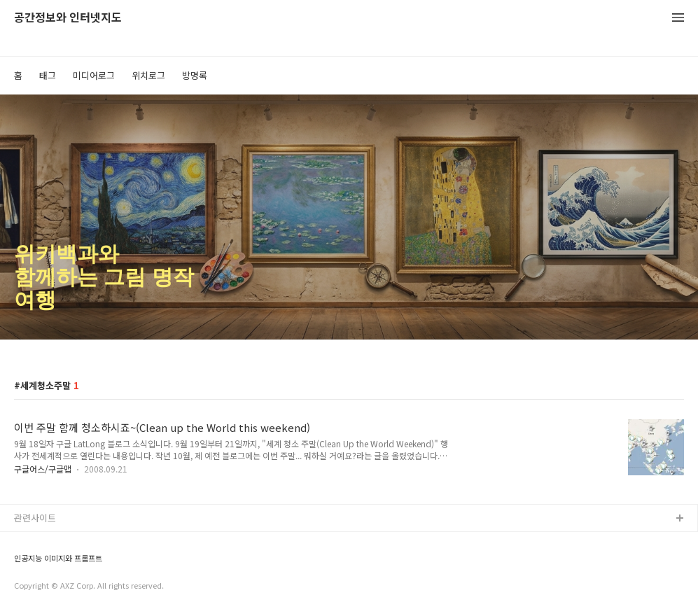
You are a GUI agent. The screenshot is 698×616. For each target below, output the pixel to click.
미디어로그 (94, 75)
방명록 (195, 75)
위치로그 (148, 75)
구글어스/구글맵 (43, 469)
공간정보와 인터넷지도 (68, 18)
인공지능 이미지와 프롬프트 (58, 558)
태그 (48, 75)
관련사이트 (35, 518)
